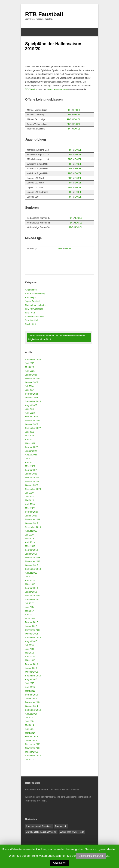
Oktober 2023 (32, 398)
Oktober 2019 (32, 523)
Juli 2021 (29, 459)
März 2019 (30, 546)
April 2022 (30, 440)
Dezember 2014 (33, 702)
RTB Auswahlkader (34, 309)
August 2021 (31, 455)
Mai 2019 (30, 539)
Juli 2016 (29, 645)
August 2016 (31, 641)
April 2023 (30, 413)
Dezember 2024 (33, 379)
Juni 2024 (30, 390)
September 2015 (33, 676)
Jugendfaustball (33, 301)
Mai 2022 (30, 436)
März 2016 (30, 660)
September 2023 (33, 401)
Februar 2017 (32, 622)
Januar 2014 (31, 740)
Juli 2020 (29, 493)
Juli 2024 (29, 386)
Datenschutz (61, 826)
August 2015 (31, 679)
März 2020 (30, 508)
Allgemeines (31, 290)
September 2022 (33, 428)
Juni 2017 (30, 607)
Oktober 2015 (32, 672)
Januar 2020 (31, 516)
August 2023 (31, 405)
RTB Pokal (30, 313)
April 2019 (30, 542)
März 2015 (30, 691)
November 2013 (33, 748)
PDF (69, 110)
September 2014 (33, 710)
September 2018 (33, 569)
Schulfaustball (32, 320)
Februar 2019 (32, 550)
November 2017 (33, 596)
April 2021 (30, 462)
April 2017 (30, 615)
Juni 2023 (30, 409)
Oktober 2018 (32, 565)
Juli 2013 (29, 760)
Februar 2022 (32, 447)
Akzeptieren (60, 863)
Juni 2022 (30, 432)
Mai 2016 (30, 653)
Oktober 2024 (32, 382)
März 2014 (30, 733)
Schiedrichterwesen (34, 317)
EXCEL (77, 110)
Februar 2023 (32, 417)
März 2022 (30, 443)
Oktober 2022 (32, 424)
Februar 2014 (32, 737)
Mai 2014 (30, 725)
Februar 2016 (32, 664)
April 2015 (30, 687)
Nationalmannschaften (36, 305)
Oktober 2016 (32, 634)
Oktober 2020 (32, 485)
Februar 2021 (32, 470)
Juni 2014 (30, 721)
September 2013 (33, 756)
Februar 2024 (32, 394)
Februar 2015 (32, 695)
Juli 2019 (29, 535)
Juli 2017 (29, 603)
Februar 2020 (32, 512)
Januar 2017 (31, 626)
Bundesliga (30, 298)
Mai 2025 (30, 367)
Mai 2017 (30, 611)
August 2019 (31, 531)
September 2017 (33, 600)
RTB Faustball (44, 14)
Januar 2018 (31, 592)
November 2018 (33, 561)
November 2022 (33, 421)
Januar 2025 (31, 375)
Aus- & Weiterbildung (35, 294)
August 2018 (31, 573)
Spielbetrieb (31, 324)
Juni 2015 (30, 683)
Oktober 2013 (32, 752)
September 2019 (33, 527)
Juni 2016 (30, 649)
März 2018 (30, 584)
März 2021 (30, 466)
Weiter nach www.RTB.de (72, 832)
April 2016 (30, 657)
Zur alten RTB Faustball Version (41, 832)
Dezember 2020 (33, 478)
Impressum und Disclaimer (39, 826)
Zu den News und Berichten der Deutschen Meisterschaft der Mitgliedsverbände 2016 (57, 337)
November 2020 (33, 482)
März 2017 (30, 619)
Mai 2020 (30, 500)
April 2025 (30, 371)
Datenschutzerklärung (91, 856)
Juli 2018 (29, 577)
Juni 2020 (30, 497)
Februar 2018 (32, 588)
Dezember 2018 (33, 558)
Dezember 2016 (33, 630)
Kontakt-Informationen (57, 89)
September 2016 (33, 638)
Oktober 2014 (32, 706)
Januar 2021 (31, 474)
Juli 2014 (29, 718)
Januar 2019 (31, 554)
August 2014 (31, 714)
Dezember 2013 (33, 744)
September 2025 (33, 360)
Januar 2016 (31, 668)
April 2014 (30, 729)
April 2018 (30, 580)
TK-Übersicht (31, 89)
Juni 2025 (30, 363)
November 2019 (33, 519)
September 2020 (33, 489)
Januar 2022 (31, 451)
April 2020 (30, 504)
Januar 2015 (31, 698)
